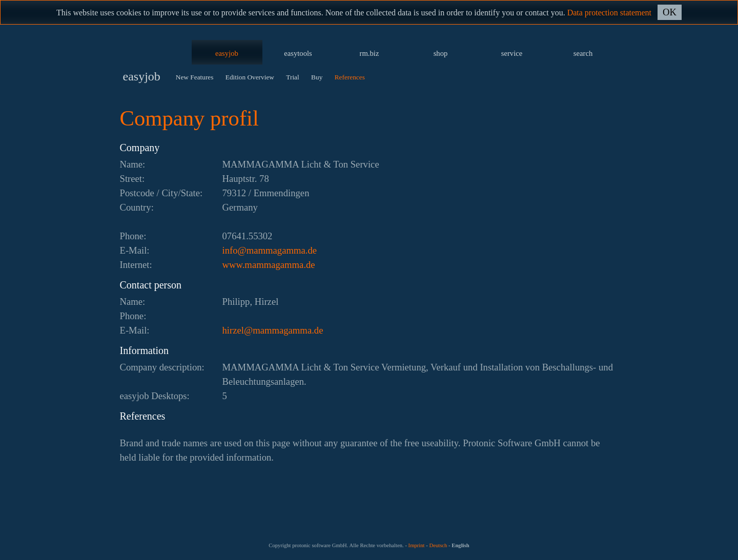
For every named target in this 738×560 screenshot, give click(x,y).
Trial (292, 77)
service (512, 53)
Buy (317, 77)
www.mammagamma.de (269, 265)
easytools (298, 53)
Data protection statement (609, 13)
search (583, 53)
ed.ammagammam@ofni (270, 250)
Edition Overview (250, 77)
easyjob (227, 53)
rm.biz (370, 53)
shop (441, 53)
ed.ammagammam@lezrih (273, 330)
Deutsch (438, 545)
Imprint (417, 545)
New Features (195, 77)
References (350, 77)
